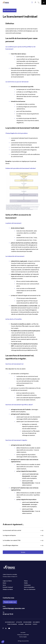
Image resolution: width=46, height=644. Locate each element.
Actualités (19, 622)
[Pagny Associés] (6, 3)
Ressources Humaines (10, 10)
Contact (35, 624)
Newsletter (23, 632)
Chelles (26, 583)
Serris (4, 585)
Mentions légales (23, 637)
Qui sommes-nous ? (10, 622)
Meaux (4, 583)
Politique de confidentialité (23, 635)
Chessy (26, 581)
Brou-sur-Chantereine (30, 589)
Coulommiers (27, 585)
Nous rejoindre (27, 622)
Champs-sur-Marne (8, 589)
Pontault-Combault (8, 587)
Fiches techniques (12, 624)
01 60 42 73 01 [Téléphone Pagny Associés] (8, 614)
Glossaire (21, 624)
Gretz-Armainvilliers (29, 587)
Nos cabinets (36, 622)
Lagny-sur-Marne (7, 581)
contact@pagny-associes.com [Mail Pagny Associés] (14, 608)
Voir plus (23, 552)
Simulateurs (28, 624)
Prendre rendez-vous (10, 602)
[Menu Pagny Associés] (44, 2)
